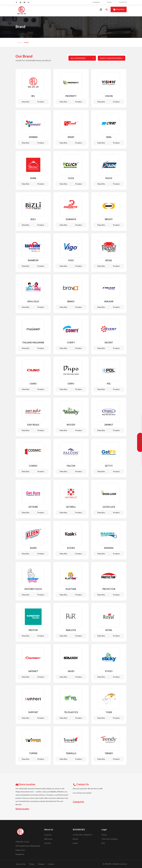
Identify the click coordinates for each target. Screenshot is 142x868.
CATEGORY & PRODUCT (83, 835)
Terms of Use (21, 864)
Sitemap (41, 864)
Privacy (104, 835)
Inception (48, 835)
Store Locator (22, 809)
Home (20, 42)
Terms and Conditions (110, 839)
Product (41, 102)
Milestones (48, 839)
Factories (48, 843)
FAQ (103, 843)
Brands (75, 839)
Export (75, 843)
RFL (110, 864)
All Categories (78, 58)
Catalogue (96, 2)
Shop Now (119, 9)
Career (109, 2)
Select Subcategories (111, 58)
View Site (25, 102)
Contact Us (123, 2)
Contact (51, 864)
